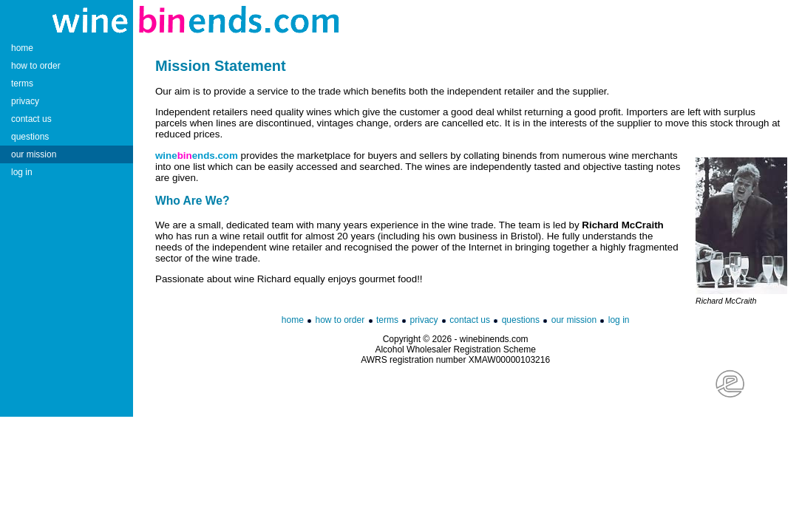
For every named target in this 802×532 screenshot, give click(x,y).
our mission (574, 320)
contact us (470, 320)
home (293, 320)
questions (521, 320)
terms (387, 320)
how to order (340, 320)
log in (619, 320)
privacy (424, 320)
